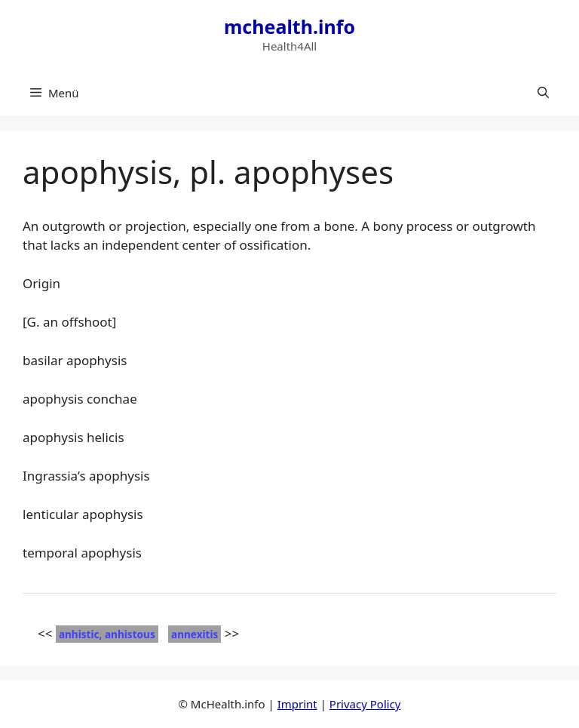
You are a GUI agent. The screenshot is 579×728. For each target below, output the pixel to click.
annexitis (195, 634)
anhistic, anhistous (107, 634)
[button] (543, 93)
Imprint (297, 704)
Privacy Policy (365, 704)
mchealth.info (289, 26)
